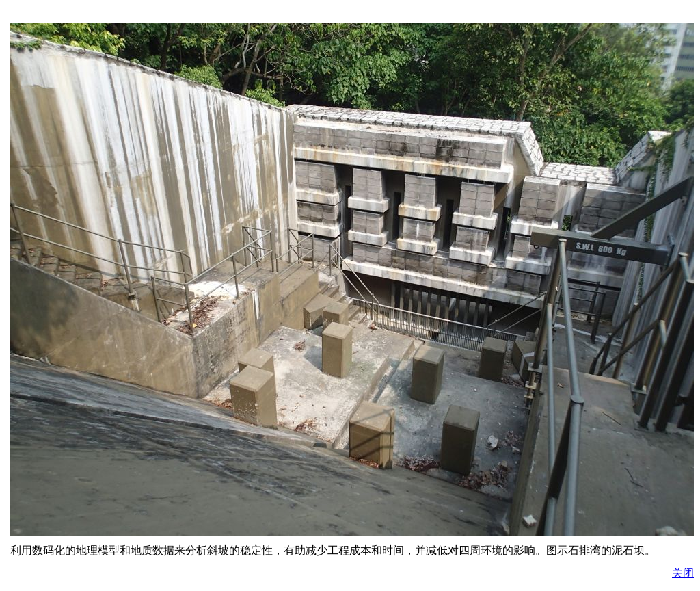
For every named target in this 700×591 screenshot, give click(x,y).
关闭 (683, 573)
